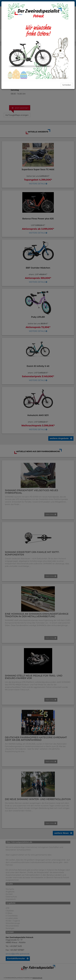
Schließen (67, 85)
